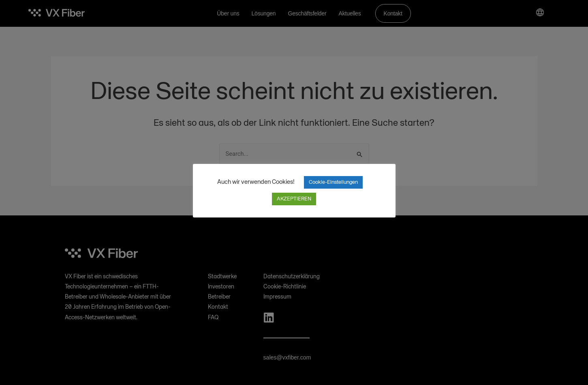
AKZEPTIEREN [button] (294, 199)
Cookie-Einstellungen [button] (333, 182)
